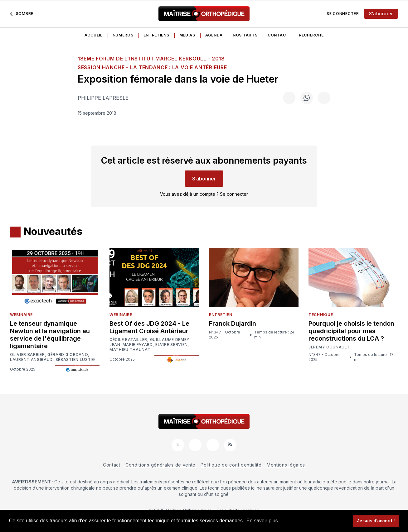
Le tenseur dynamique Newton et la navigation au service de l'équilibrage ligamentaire (50, 335)
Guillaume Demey (170, 340)
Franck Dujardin (233, 324)
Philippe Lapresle (103, 98)
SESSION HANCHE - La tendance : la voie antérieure (152, 67)
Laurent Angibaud (31, 360)
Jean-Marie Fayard (131, 345)
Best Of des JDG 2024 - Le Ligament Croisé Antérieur (149, 327)
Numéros (123, 35)
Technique (321, 315)
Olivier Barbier (27, 355)
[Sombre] (22, 14)
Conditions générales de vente (160, 465)
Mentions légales (286, 465)
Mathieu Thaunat (130, 350)
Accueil (94, 35)
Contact (278, 35)
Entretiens (156, 35)
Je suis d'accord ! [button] (376, 521)
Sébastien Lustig (75, 360)
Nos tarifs (245, 35)
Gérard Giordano (68, 355)
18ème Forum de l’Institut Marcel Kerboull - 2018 (151, 59)
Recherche (311, 35)
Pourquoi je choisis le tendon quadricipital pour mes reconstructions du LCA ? (351, 331)
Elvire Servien (172, 345)
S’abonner (381, 14)
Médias (187, 35)
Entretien (221, 315)
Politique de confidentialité (231, 465)
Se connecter (343, 14)
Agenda (214, 35)
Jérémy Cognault (329, 347)
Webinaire (21, 315)
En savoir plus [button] (262, 521)
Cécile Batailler (128, 340)
